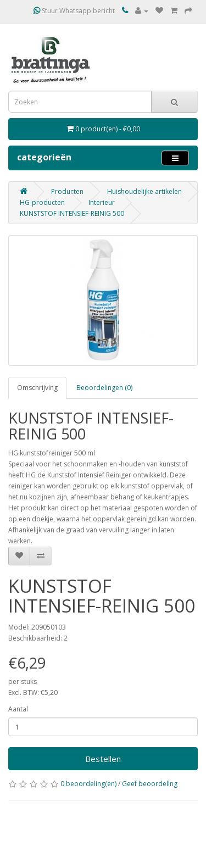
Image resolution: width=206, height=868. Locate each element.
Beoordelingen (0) (104, 388)
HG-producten (42, 202)
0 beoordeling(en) (88, 784)
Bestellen (103, 759)
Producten (67, 191)
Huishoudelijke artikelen (144, 191)
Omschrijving (37, 388)
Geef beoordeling (150, 784)
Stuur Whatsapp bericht (74, 11)
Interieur (102, 202)
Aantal (18, 709)
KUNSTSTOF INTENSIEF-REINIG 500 (72, 213)
